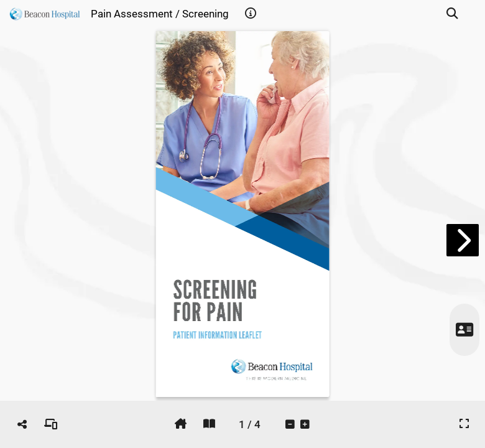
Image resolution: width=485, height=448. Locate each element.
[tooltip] (251, 14)
